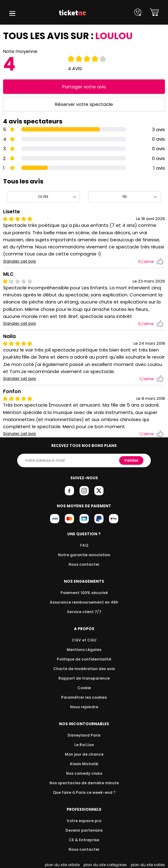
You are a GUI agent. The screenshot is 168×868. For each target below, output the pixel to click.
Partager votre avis (84, 87)
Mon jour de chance (84, 754)
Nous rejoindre (84, 707)
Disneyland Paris (84, 735)
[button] (12, 13)
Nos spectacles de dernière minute (84, 783)
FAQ (84, 545)
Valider (132, 460)
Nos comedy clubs (84, 773)
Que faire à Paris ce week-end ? (84, 792)
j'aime (151, 261)
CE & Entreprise (84, 840)
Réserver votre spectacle (84, 104)
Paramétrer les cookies (84, 697)
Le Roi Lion (84, 745)
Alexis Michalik (84, 764)
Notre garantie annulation (84, 555)
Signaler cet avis (20, 261)
